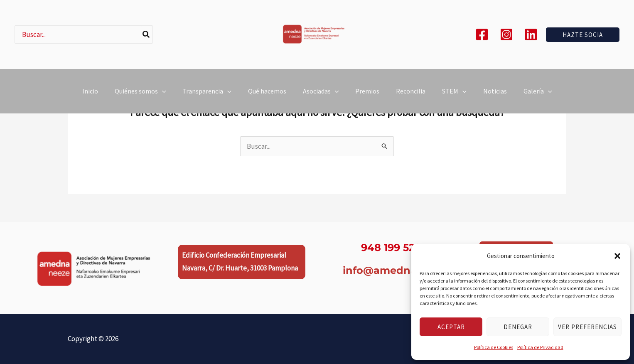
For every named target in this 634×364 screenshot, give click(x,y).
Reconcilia (411, 96)
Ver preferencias (587, 327)
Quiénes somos (140, 96)
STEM (454, 96)
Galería (538, 96)
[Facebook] (482, 34)
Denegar (518, 327)
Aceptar (451, 327)
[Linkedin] (531, 34)
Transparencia (207, 96)
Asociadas (321, 96)
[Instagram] (506, 34)
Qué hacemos (267, 96)
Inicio (90, 96)
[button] (617, 256)
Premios (367, 96)
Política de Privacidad (540, 347)
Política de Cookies (494, 347)
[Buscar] (146, 34)
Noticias (495, 96)
